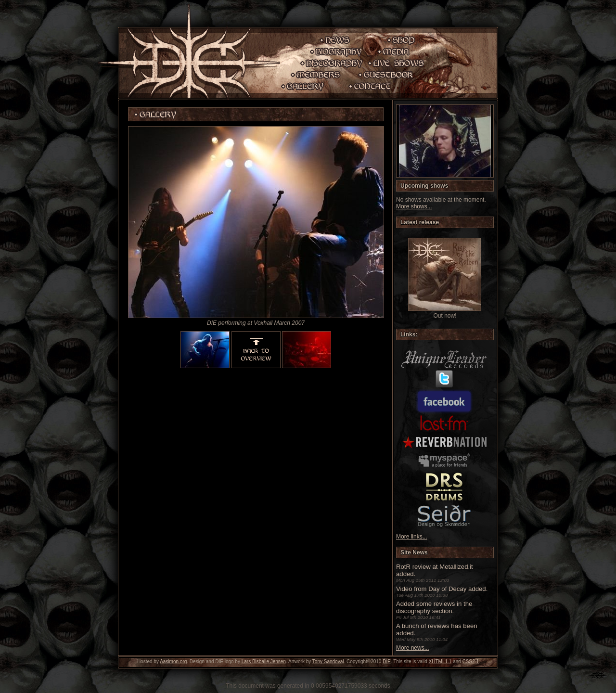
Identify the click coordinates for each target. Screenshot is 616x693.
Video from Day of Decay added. (442, 589)
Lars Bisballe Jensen (264, 661)
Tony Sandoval (328, 661)
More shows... (414, 206)
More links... (412, 537)
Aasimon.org (173, 661)
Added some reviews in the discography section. (434, 607)
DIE (387, 661)
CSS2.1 (471, 661)
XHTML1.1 (440, 661)
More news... (413, 648)
